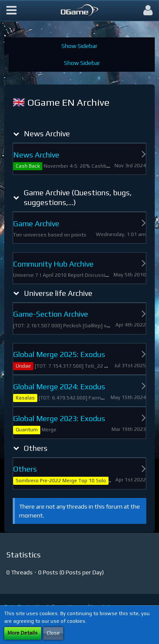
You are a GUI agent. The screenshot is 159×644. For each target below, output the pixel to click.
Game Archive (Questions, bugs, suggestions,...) (78, 197)
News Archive (47, 134)
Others (36, 448)
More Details (23, 633)
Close (53, 633)
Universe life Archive (58, 293)
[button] (11, 11)
